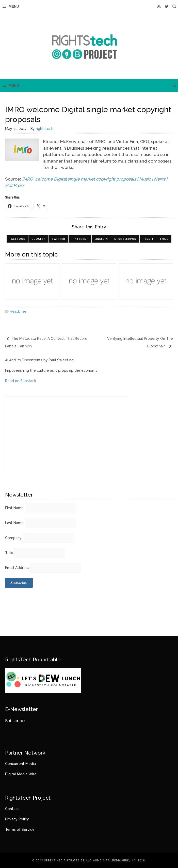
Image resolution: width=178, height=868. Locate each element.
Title (9, 553)
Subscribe (15, 721)
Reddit (148, 239)
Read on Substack (21, 381)
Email (164, 239)
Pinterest (80, 239)
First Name (14, 508)
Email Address (17, 568)
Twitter (59, 239)
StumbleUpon (125, 239)
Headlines (18, 311)
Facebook (17, 239)
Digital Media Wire (21, 774)
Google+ (38, 239)
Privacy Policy (17, 819)
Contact (12, 809)
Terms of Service (20, 830)
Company (13, 538)
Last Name (14, 523)
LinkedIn (101, 239)
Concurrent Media (20, 764)
